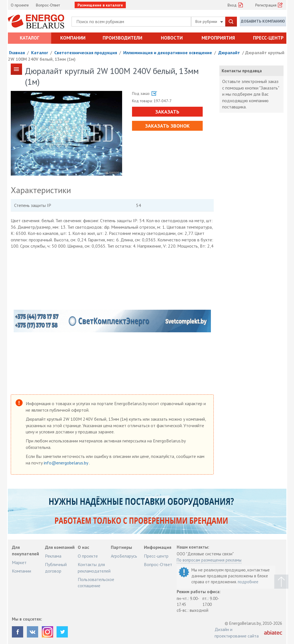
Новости (172, 38)
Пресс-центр (268, 38)
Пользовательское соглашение (96, 582)
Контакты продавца (242, 71)
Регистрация (266, 5)
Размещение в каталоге (100, 5)
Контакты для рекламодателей (94, 567)
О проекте (20, 5)
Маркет (19, 562)
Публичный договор (56, 567)
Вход (232, 5)
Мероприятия (218, 38)
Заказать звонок (167, 126)
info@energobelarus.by (66, 463)
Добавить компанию (263, 21)
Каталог (30, 38)
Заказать (167, 112)
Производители (122, 38)
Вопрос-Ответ (48, 5)
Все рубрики (209, 21)
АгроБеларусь (124, 556)
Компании (73, 38)
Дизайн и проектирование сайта (237, 632)
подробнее (248, 582)
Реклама (53, 556)
